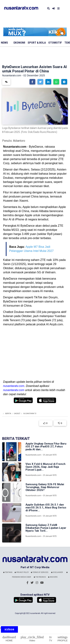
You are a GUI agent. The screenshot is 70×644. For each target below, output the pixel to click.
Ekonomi (19, 43)
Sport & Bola (37, 43)
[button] (32, 82)
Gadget (17, 414)
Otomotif (55, 43)
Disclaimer (57, 572)
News (4, 43)
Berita (8, 414)
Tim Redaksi (40, 577)
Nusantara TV (30, 414)
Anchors (53, 577)
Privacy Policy (22, 572)
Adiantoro (19, 141)
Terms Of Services (40, 572)
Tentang (8, 572)
